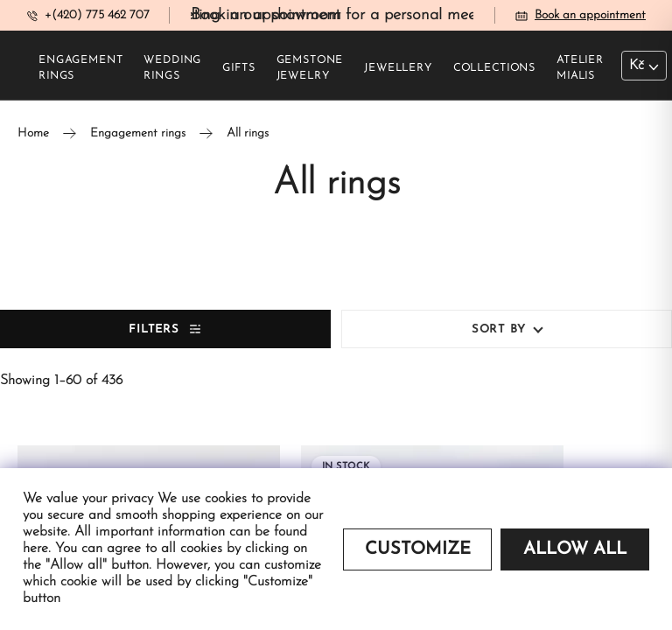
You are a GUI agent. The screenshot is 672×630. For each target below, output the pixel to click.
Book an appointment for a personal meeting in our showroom (407, 15)
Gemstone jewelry (310, 68)
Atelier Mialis (580, 68)
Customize (418, 549)
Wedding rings (172, 68)
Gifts (238, 68)
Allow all (575, 549)
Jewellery (398, 68)
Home (33, 133)
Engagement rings (80, 68)
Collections (494, 68)
